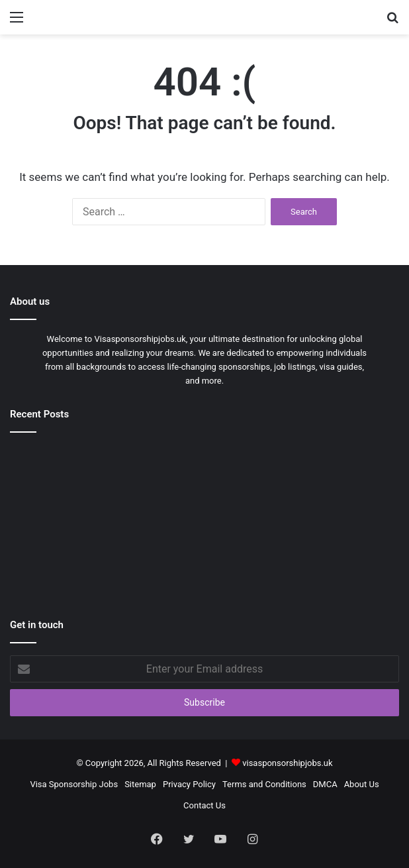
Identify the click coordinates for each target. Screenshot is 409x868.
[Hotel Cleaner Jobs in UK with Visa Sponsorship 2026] (73, 480)
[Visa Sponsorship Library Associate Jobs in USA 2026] (336, 480)
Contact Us (204, 805)
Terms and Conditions (264, 784)
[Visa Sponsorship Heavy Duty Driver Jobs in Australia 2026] (73, 557)
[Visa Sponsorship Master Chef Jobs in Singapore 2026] (205, 480)
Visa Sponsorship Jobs (74, 784)
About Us (362, 784)
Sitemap (140, 784)
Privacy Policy (189, 784)
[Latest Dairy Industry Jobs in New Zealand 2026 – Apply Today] (205, 557)
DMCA (325, 784)
